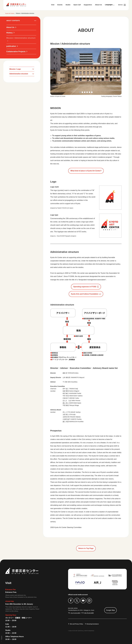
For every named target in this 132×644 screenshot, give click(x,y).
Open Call (77, 5)
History (10, 33)
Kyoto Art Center (16, 4)
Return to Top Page (86, 548)
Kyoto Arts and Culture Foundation (85, 294)
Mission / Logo (15, 69)
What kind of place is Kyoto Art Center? (86, 171)
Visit (53, 5)
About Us (99, 5)
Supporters (88, 5)
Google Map (110, 610)
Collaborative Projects (16, 52)
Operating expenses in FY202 (85, 287)
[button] (80, 92)
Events (60, 5)
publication (11, 46)
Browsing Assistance (93, 624)
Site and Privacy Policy (77, 624)
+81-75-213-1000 (75, 613)
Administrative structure (19, 74)
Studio (68, 5)
